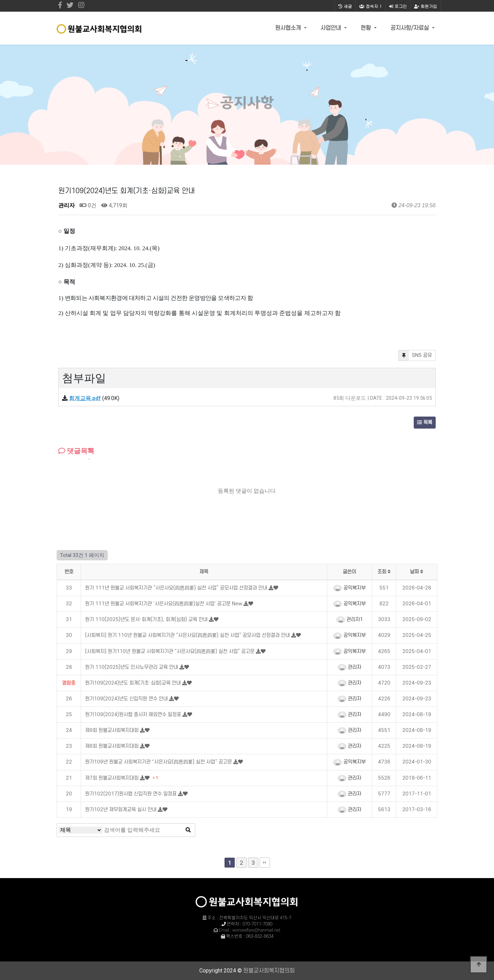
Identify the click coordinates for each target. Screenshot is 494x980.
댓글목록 (76, 451)
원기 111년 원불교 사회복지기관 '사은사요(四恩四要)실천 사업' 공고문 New (164, 604)
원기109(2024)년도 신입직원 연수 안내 (127, 699)
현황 (367, 28)
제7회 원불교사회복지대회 (113, 778)
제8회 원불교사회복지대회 (113, 746)
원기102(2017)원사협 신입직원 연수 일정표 (132, 794)
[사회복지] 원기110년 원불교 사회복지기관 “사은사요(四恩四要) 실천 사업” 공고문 (170, 651)
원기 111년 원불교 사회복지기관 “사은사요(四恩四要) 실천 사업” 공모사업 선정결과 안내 (177, 588)
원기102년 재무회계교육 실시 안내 (121, 810)
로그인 (398, 6)
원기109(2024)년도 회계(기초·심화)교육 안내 (134, 683)
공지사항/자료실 (410, 28)
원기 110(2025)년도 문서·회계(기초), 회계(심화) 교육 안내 (147, 620)
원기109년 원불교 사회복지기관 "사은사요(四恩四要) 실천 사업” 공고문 (159, 762)
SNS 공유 (415, 355)
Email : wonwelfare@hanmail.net (250, 930)
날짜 (417, 572)
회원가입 (426, 6)
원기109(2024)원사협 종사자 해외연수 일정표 (134, 715)
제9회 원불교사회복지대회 (113, 730)
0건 (88, 205)
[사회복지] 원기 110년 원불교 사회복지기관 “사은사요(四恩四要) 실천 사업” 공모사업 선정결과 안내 (188, 635)
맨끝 (265, 863)
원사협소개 (289, 28)
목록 (425, 423)
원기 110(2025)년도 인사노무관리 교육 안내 (132, 667)
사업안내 (332, 28)
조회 (384, 572)
